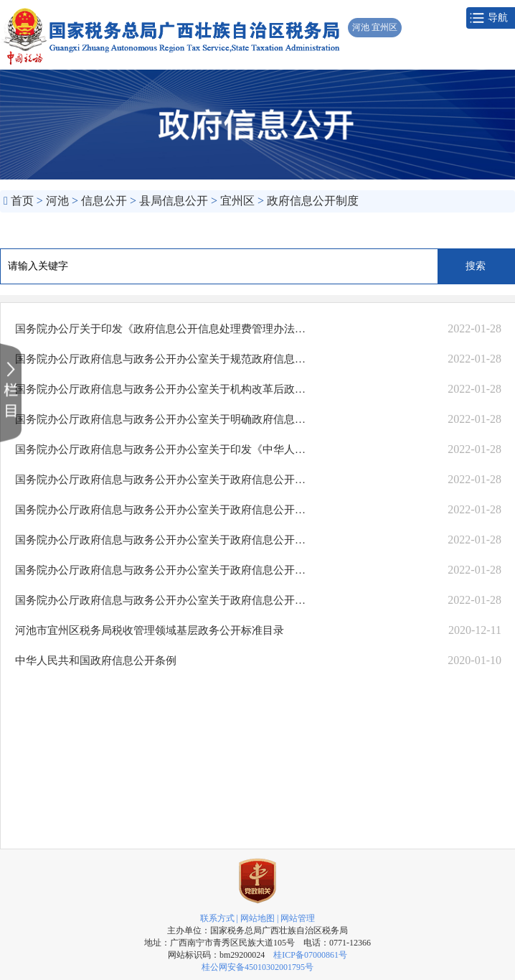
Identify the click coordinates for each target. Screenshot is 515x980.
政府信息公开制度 (313, 201)
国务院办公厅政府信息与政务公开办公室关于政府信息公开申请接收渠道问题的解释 (161, 600)
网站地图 (257, 918)
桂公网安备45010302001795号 (257, 967)
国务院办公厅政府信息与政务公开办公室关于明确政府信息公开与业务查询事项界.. (161, 419)
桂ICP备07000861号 (310, 955)
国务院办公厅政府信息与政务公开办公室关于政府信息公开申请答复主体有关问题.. (161, 570)
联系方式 (217, 918)
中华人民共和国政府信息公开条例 (96, 661)
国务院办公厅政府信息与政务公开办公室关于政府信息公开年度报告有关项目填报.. (161, 510)
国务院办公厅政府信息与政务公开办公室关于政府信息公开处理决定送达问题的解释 (161, 480)
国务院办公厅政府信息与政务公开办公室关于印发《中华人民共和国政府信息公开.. (161, 449)
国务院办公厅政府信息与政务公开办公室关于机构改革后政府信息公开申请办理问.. (161, 389)
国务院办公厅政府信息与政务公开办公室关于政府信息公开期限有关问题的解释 (161, 540)
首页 (22, 201)
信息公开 (104, 201)
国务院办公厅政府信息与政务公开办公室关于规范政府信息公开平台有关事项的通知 (161, 359)
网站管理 (298, 918)
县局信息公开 (174, 201)
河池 (57, 201)
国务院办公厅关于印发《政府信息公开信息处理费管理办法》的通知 (161, 329)
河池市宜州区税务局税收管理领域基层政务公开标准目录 (150, 630)
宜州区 (237, 201)
